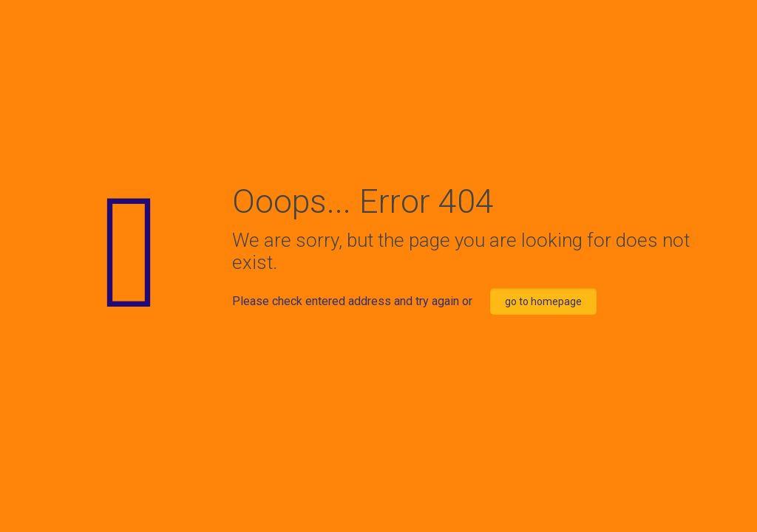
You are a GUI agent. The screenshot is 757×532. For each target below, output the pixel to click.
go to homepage (543, 301)
